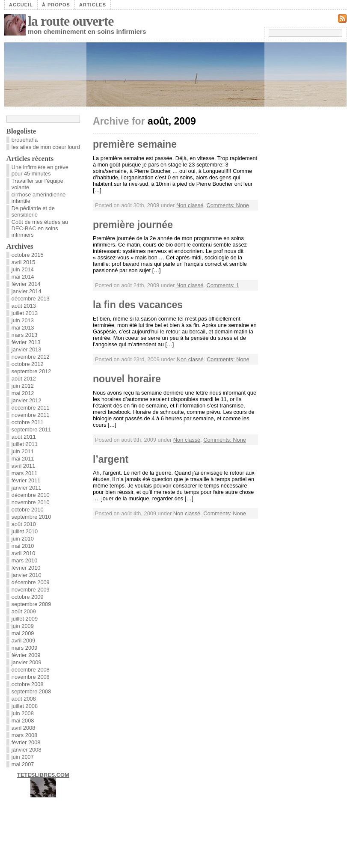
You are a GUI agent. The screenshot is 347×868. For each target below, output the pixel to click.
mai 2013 (23, 328)
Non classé (190, 205)
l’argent (111, 459)
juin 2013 (23, 320)
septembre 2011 (31, 430)
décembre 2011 (31, 408)
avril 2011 (24, 466)
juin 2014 (23, 269)
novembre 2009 (31, 590)
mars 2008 (24, 735)
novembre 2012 (31, 357)
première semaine (135, 144)
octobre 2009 (28, 597)
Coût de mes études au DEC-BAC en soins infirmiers (40, 228)
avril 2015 (24, 262)
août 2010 (24, 524)
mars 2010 (24, 560)
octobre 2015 (28, 255)
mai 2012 (23, 393)
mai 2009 (23, 633)
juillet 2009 (25, 619)
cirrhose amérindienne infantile (39, 198)
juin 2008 (23, 713)
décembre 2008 (31, 670)
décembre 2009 (31, 582)
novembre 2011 (31, 415)
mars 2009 (24, 648)
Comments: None (228, 205)
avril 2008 (24, 728)
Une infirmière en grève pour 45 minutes (40, 170)
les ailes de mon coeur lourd (46, 147)
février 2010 (26, 568)
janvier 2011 (27, 488)
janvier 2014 (27, 291)
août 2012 (24, 379)
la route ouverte (71, 21)
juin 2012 (23, 386)
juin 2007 (23, 757)
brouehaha (25, 140)
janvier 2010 (27, 575)
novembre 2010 (31, 502)
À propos (56, 5)
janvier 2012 (27, 400)
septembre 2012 (31, 371)
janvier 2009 (27, 662)
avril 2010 (24, 553)
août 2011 (24, 437)
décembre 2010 (31, 495)
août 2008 (24, 699)
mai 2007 (23, 764)
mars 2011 (24, 473)
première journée (133, 225)
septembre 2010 (31, 517)
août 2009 (24, 611)
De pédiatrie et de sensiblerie (33, 211)
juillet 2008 (25, 706)
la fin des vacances (138, 305)
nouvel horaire (127, 379)
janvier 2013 (27, 349)
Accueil (21, 5)
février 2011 (26, 480)
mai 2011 (23, 459)
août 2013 (24, 306)
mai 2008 (23, 721)
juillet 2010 (25, 531)
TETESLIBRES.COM (43, 775)
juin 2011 (23, 451)
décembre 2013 (31, 299)
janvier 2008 (27, 750)
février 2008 (26, 742)
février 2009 (26, 655)
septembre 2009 (31, 604)
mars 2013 (24, 335)
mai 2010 (23, 546)
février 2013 (26, 342)
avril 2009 (24, 641)
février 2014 (26, 284)
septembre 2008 (31, 691)
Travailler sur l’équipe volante (37, 184)
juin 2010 (23, 539)
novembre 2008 (31, 677)
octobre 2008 (28, 684)
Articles (93, 5)
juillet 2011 (25, 444)
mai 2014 (23, 277)
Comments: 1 (222, 285)
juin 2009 (23, 626)
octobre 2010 (28, 510)
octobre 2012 (28, 364)
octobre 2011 (28, 422)
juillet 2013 (25, 313)
